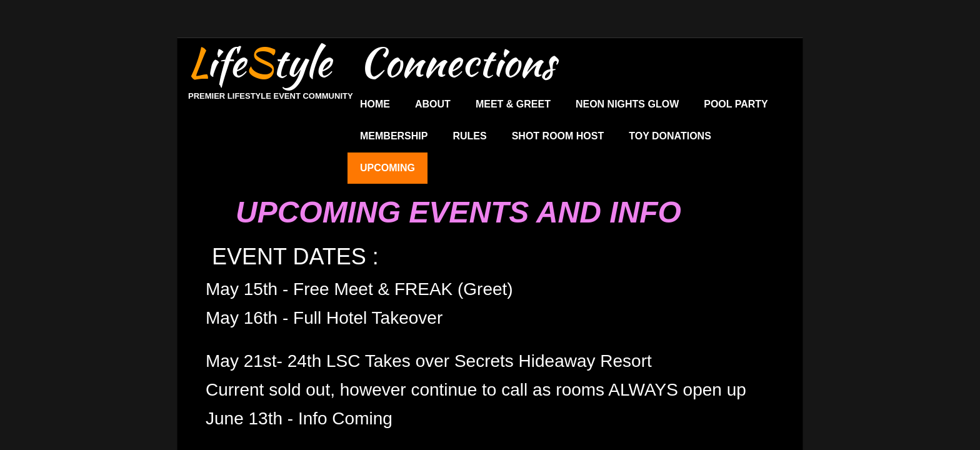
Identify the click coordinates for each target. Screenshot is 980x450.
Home (375, 104)
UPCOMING (387, 168)
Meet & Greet (513, 104)
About (433, 104)
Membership (394, 136)
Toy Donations (670, 136)
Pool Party (736, 104)
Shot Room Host (558, 136)
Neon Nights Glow (627, 104)
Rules (469, 136)
